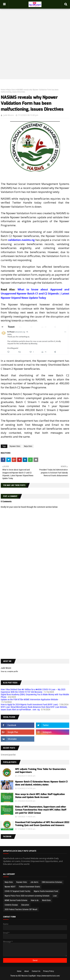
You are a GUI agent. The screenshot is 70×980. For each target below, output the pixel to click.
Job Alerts (34, 882)
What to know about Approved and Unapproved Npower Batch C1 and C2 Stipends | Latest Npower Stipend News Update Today (35, 294)
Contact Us (36, 971)
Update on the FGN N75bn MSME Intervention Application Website (29, 699)
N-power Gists (15, 446)
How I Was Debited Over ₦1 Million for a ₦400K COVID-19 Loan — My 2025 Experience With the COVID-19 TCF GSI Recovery (33, 691)
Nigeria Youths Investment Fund (46, 891)
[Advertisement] (35, 41)
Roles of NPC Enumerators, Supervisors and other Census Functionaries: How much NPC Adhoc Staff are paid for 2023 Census (41, 810)
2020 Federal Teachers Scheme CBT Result (21, 909)
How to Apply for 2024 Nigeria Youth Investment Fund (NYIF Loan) (29, 705)
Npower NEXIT (10, 887)
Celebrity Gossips (11, 905)
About (27, 971)
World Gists (46, 900)
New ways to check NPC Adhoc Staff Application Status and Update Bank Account (40, 796)
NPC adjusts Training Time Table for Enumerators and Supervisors (40, 771)
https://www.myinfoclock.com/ (48, 976)
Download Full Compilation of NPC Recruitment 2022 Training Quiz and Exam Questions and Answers (42, 824)
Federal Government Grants (29, 887)
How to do (35, 900)
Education (25, 905)
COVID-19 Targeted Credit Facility (17, 891)
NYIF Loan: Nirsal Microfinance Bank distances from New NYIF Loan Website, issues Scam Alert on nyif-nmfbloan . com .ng (34, 708)
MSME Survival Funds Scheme (16, 900)
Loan (55, 896)
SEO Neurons (23, 976)
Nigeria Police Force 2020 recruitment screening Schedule (27, 896)
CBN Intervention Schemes (52, 882)
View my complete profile (9, 671)
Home (3, 90)
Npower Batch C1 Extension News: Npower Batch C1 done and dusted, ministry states (41, 783)
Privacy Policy (49, 971)
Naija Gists (11, 90)
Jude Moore (9, 115)
